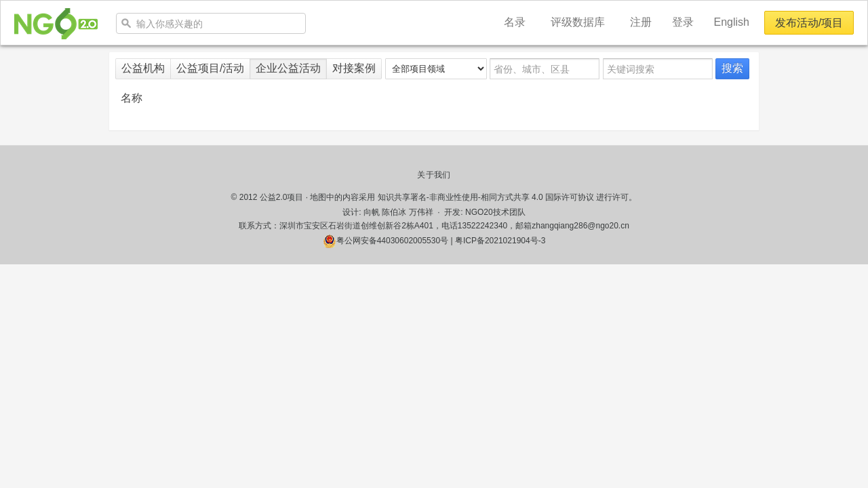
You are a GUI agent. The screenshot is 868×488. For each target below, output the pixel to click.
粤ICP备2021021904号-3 (500, 241)
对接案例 (354, 68)
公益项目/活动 (210, 68)
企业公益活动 (288, 68)
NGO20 (56, 24)
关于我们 (434, 175)
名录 (515, 22)
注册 (641, 22)
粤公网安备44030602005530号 (386, 241)
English (732, 22)
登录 (683, 22)
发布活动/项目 (809, 23)
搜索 (732, 68)
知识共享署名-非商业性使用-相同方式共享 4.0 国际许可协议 (486, 197)
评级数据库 (578, 22)
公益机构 (143, 68)
